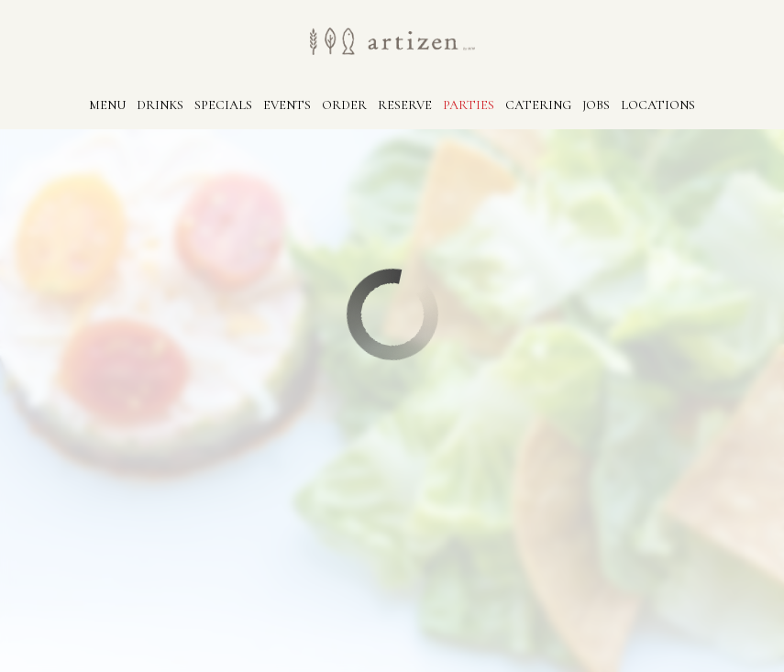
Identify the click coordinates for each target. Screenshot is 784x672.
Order (344, 105)
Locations (658, 105)
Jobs (596, 105)
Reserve (405, 105)
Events (287, 105)
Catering (538, 105)
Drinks (160, 105)
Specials (223, 105)
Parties (469, 105)
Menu (107, 105)
